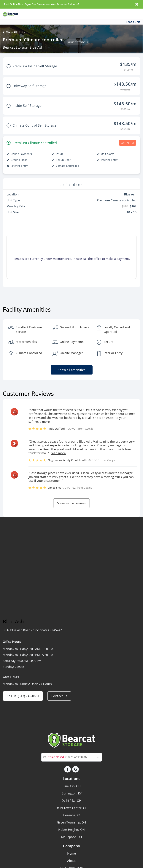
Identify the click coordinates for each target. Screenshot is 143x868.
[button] (67, 769)
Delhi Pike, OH (71, 801)
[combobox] (72, 757)
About (71, 861)
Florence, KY (71, 815)
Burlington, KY (72, 793)
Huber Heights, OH (71, 830)
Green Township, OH (71, 822)
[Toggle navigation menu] (137, 14)
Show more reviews (71, 503)
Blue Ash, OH (72, 786)
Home (71, 853)
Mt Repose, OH (71, 837)
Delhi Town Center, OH (72, 808)
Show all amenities (71, 370)
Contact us (59, 696)
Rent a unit (133, 22)
